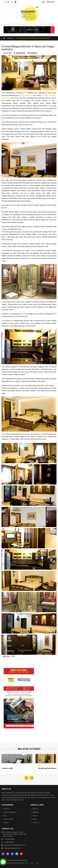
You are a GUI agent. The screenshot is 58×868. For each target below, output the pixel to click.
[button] (32, 778)
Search (51, 2)
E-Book (35, 816)
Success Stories (8, 819)
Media (34, 819)
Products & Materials (10, 812)
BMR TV (6, 823)
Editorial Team (21, 53)
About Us (35, 809)
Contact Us (36, 823)
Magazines (36, 812)
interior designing (26, 96)
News (5, 816)
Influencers (10, 38)
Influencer (6, 809)
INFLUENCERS (32, 53)
